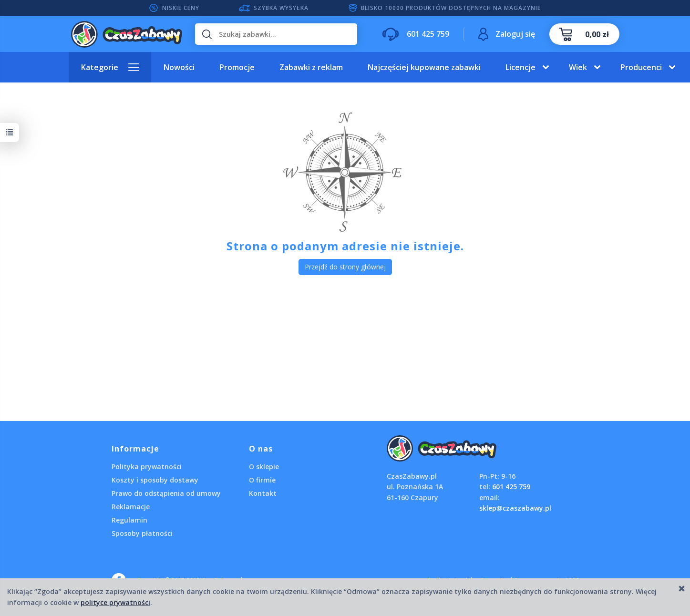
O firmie (262, 480)
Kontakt (263, 493)
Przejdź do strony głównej (345, 267)
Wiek (578, 67)
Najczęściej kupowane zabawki (424, 67)
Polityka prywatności (147, 467)
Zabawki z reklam (311, 67)
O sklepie (264, 467)
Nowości (179, 67)
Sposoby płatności (142, 533)
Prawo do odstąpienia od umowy (166, 493)
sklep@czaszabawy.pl (515, 508)
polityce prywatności (115, 602)
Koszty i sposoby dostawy (155, 480)
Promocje (237, 67)
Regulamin (129, 520)
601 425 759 (511, 487)
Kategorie (100, 67)
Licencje (520, 67)
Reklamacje (131, 507)
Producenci (641, 67)
